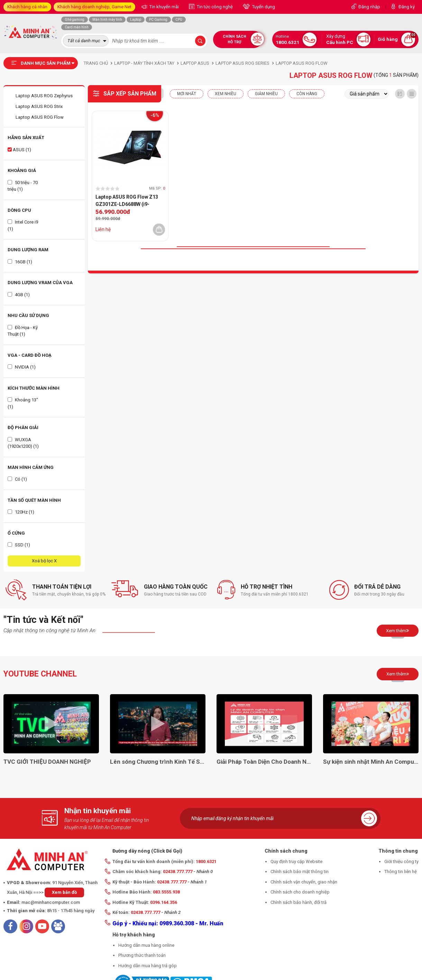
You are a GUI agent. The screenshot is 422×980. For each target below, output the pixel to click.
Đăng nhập (369, 7)
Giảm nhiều (266, 94)
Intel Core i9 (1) (23, 225)
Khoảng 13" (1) (23, 403)
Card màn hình (77, 27)
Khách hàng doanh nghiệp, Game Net (94, 7)
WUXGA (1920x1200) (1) (23, 443)
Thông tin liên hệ (401, 872)
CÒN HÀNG (307, 94)
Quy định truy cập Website (296, 861)
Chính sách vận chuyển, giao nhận (304, 882)
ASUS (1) (19, 150)
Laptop (136, 20)
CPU (179, 20)
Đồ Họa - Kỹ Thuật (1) (23, 331)
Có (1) (17, 479)
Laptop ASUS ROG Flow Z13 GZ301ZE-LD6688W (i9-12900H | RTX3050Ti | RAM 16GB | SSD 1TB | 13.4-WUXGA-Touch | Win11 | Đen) (130, 201)
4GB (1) (19, 295)
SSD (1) (19, 545)
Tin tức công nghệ (214, 7)
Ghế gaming (75, 20)
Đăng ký (407, 7)
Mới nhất (187, 94)
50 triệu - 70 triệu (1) (23, 186)
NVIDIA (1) (22, 367)
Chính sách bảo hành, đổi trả (299, 902)
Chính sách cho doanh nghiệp (300, 892)
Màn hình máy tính (107, 20)
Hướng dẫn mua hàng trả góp (148, 966)
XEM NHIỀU (226, 94)
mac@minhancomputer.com (51, 902)
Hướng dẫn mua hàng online (146, 945)
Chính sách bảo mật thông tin (300, 872)
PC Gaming (158, 20)
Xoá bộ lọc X (44, 561)
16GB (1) (20, 262)
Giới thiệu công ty (401, 861)
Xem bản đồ (64, 892)
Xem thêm (398, 630)
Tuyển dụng (263, 7)
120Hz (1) (21, 512)
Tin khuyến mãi (164, 7)
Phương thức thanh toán (142, 955)
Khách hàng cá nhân (27, 7)
